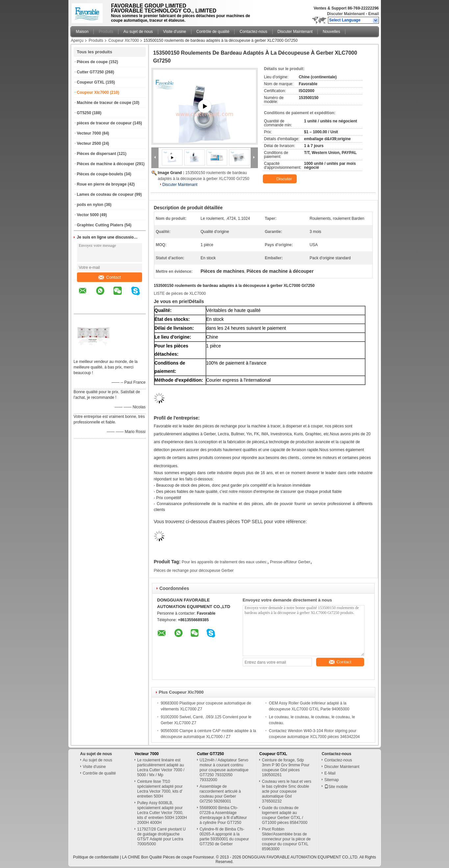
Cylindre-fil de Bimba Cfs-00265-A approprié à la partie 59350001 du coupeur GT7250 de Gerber (224, 837)
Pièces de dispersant (97, 154)
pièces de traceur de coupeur (104, 123)
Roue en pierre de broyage (102, 184)
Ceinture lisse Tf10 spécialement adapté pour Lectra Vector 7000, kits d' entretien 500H (160, 789)
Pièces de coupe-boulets (100, 174)
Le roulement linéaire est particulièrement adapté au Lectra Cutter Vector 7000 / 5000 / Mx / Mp (161, 767)
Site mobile (336, 787)
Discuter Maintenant (346, 14)
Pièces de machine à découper (106, 164)
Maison (82, 32)
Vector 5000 (88, 215)
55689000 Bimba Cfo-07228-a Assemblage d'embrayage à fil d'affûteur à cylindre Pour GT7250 (223, 815)
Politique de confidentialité (96, 857)
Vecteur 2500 (89, 143)
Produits (106, 32)
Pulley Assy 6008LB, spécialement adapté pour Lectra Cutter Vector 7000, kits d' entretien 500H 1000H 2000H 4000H (162, 813)
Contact (110, 277)
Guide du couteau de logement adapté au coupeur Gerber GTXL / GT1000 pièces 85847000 (285, 815)
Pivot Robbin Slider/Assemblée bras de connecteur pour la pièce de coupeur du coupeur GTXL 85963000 (286, 839)
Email (373, 14)
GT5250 (84, 113)
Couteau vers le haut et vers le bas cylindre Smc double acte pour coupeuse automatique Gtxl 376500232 (287, 791)
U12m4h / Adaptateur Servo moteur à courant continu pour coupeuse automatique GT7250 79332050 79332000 (224, 770)
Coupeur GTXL (91, 82)
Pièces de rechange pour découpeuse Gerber (194, 571)
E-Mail (330, 773)
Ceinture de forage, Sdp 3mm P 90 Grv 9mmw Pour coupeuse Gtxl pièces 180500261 (286, 767)
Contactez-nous (253, 32)
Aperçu (77, 40)
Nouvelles (331, 32)
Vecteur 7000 (89, 133)
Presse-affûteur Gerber (290, 562)
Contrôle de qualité (213, 32)
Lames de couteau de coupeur (105, 194)
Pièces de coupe (92, 62)
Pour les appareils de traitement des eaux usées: (224, 562)
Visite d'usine (175, 32)
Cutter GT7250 (90, 72)
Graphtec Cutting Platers (100, 225)
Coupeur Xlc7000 (124, 40)
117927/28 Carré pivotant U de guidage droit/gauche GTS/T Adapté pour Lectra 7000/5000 (161, 837)
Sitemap (332, 780)
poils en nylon (90, 205)
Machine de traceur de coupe (104, 103)
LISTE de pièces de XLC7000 (180, 294)
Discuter (280, 179)
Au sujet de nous (138, 32)
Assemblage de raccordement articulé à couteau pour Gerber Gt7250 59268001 (220, 794)
